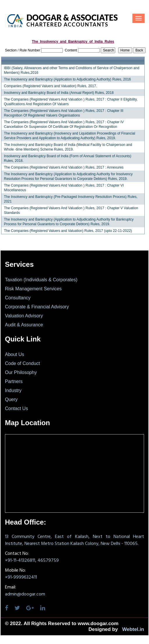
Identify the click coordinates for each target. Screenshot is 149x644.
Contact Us (16, 408)
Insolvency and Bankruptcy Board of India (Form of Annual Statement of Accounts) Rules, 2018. (68, 158)
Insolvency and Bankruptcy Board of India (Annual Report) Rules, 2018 (59, 93)
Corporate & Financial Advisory (37, 307)
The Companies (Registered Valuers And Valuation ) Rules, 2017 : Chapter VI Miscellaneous (64, 188)
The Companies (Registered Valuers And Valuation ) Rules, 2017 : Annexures (64, 167)
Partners (14, 381)
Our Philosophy (21, 372)
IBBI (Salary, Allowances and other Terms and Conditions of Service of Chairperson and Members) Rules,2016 (71, 70)
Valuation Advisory (24, 316)
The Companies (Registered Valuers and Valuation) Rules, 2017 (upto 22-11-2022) (68, 231)
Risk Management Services (33, 289)
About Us (15, 354)
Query (11, 399)
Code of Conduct (22, 363)
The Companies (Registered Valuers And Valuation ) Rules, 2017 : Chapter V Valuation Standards (71, 210)
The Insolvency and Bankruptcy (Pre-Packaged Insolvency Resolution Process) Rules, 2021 (71, 199)
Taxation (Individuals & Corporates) (41, 280)
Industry (13, 390)
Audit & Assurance (24, 325)
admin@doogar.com (25, 594)
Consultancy (18, 298)
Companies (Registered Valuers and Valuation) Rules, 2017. (50, 86)
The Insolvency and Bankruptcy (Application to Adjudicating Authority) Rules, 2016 (67, 79)
